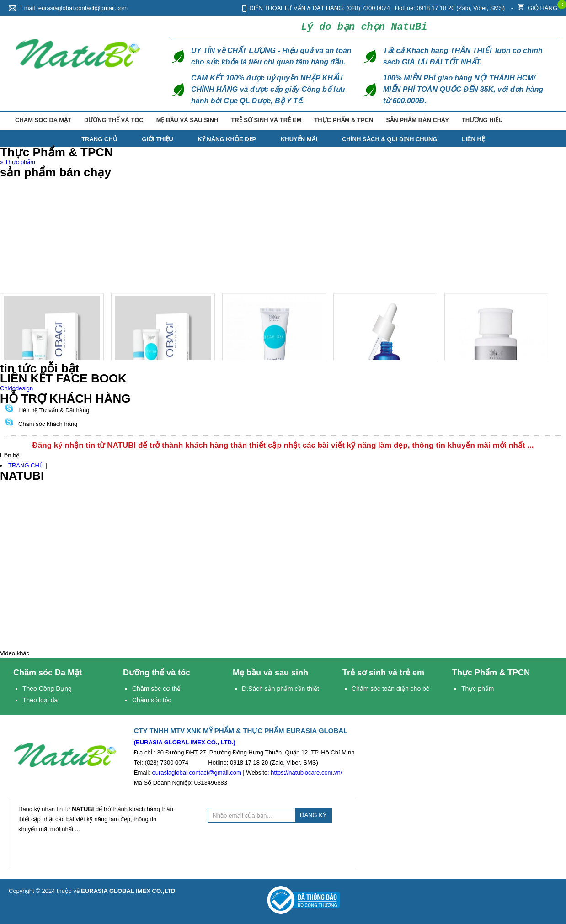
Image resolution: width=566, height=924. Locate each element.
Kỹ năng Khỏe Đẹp (227, 139)
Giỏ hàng (537, 6)
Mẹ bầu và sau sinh (209, 120)
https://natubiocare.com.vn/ (306, 773)
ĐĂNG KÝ (313, 815)
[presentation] (277, 845)
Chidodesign (16, 388)
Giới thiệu (157, 139)
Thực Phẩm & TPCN (370, 120)
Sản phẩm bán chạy (445, 120)
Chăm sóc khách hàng (48, 424)
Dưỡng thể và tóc (134, 120)
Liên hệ (473, 139)
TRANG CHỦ (99, 139)
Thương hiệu (512, 120)
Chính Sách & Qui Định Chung (390, 139)
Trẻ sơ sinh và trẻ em (290, 120)
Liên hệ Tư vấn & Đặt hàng (54, 410)
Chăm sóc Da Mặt (61, 120)
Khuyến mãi (299, 139)
